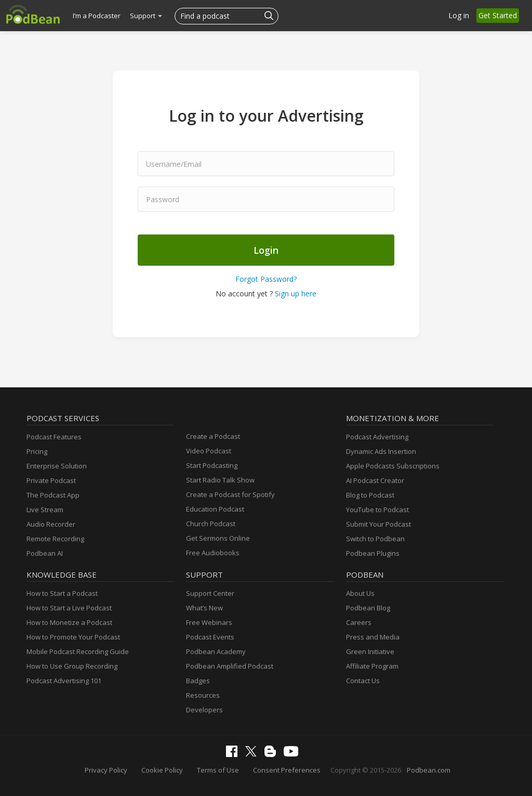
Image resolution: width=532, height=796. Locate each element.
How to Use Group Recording (72, 666)
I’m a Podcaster (97, 16)
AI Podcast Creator (375, 480)
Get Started (498, 15)
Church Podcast (211, 524)
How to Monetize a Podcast (69, 622)
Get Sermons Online (218, 538)
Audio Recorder (51, 524)
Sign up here (296, 293)
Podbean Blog (368, 608)
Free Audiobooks (213, 553)
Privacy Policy (106, 770)
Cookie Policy (162, 770)
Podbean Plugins (373, 553)
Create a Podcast (213, 436)
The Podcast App (53, 495)
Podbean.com (429, 770)
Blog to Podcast (370, 495)
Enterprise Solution (57, 466)
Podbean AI (45, 553)
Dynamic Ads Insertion (381, 451)
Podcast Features (54, 437)
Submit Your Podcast (378, 524)
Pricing (37, 451)
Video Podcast (209, 451)
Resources (203, 695)
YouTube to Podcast (377, 510)
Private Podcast (51, 480)
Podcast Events (210, 637)
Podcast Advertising (377, 437)
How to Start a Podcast (62, 593)
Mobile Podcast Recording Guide (78, 651)
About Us (360, 593)
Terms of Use (218, 770)
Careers (359, 622)
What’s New (204, 608)
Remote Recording (55, 539)
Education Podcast (215, 509)
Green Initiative (370, 651)
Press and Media (373, 637)
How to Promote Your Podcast (73, 637)
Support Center (210, 593)
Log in (459, 15)
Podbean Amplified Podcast (230, 666)
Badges (198, 681)
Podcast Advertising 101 (64, 681)
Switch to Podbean (375, 539)
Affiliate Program (372, 666)
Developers (204, 710)
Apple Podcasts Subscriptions (393, 466)
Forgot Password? (266, 279)
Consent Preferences (287, 770)
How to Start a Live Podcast (69, 608)
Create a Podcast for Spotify (230, 494)
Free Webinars (209, 622)
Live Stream (45, 510)
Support (146, 16)
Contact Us (363, 681)
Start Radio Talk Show (220, 480)
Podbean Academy (216, 651)
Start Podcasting (212, 465)
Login (266, 250)
